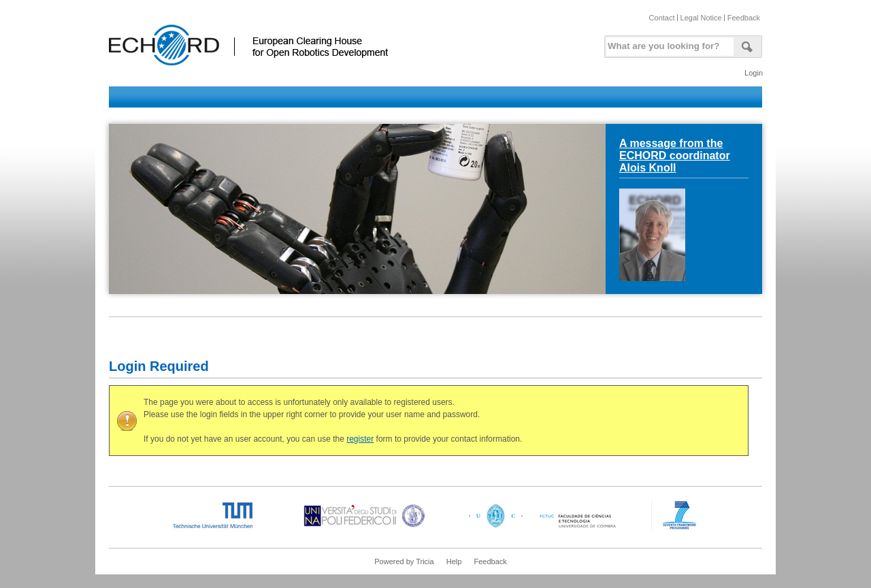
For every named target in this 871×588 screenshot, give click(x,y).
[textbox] (668, 43)
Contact (662, 18)
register (360, 439)
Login (754, 73)
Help (454, 561)
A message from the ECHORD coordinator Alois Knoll (675, 156)
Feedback (744, 18)
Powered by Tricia (404, 561)
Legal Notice (701, 18)
